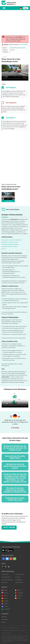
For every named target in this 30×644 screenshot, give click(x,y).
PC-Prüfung (18, 577)
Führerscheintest (5, 574)
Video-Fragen (5, 583)
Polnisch (19, 598)
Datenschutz (5, 628)
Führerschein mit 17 (20, 574)
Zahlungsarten (5, 619)
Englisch (6, 590)
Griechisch (6, 606)
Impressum (23, 630)
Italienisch (19, 590)
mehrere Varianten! (23, 45)
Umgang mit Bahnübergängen (11, 244)
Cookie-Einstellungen (7, 633)
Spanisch (6, 598)
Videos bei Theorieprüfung (7, 580)
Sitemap (3, 622)
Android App (4, 617)
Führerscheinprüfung (6, 577)
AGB (18, 630)
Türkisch (6, 596)
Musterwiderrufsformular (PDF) (9, 630)
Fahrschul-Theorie (19, 583)
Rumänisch (6, 601)
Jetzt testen (9, 527)
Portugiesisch (20, 593)
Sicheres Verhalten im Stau (10, 246)
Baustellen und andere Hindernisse (12, 240)
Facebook (3, 567)
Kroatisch (6, 604)
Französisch (20, 596)
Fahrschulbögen (19, 580)
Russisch (6, 593)
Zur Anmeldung (15, 428)
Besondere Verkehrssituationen (19, 48)
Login (26, 8)
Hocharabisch (7, 609)
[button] (3, 559)
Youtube (9, 567)
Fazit (4, 249)
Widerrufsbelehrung (13, 628)
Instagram (6, 567)
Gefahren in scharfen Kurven (10, 242)
